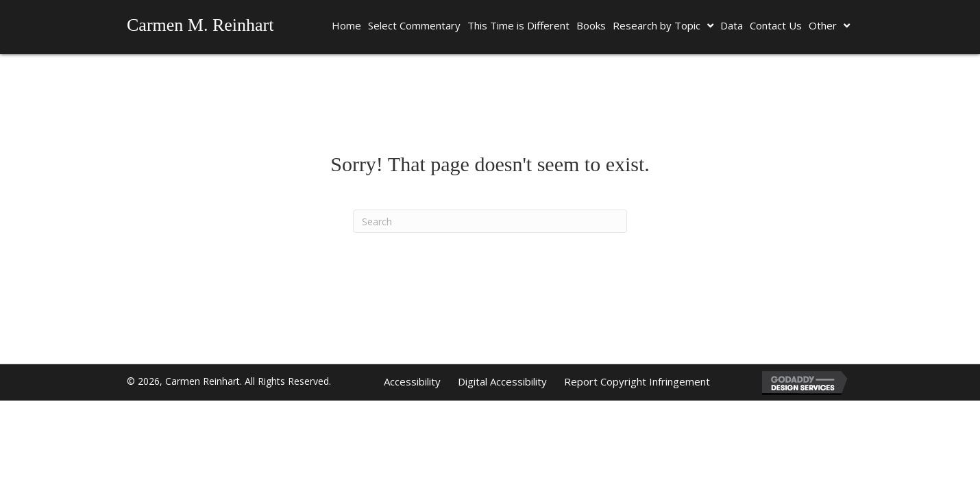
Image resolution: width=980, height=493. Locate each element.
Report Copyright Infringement (637, 381)
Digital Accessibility (502, 381)
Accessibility (412, 381)
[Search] (490, 221)
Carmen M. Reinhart (200, 25)
